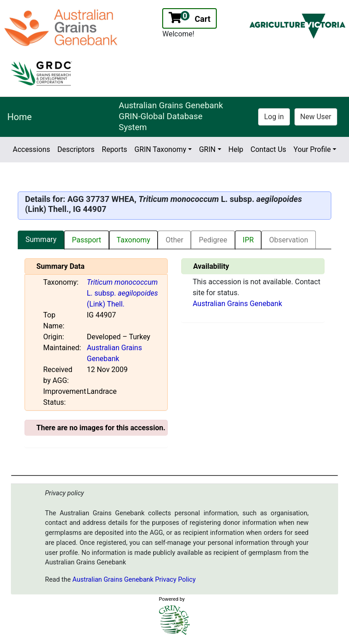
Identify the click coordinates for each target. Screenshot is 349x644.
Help (236, 149)
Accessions (31, 149)
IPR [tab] (248, 240)
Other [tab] (174, 240)
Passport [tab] (86, 240)
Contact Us (268, 149)
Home (20, 117)
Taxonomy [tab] (134, 240)
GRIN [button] (207, 149)
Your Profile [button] (312, 149)
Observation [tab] (289, 240)
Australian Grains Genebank (237, 304)
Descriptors (76, 149)
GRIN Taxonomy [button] (160, 149)
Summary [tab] (41, 239)
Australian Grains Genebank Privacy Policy (134, 580)
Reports (115, 149)
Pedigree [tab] (213, 240)
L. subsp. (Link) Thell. (122, 293)
